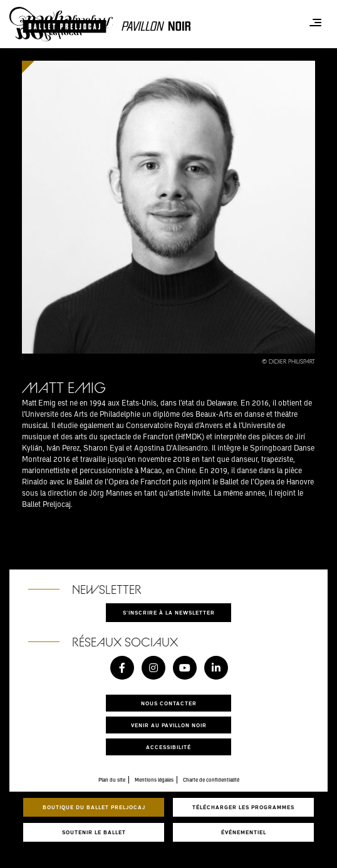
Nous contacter (169, 703)
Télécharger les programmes (243, 807)
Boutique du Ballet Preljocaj (94, 807)
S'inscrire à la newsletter (169, 612)
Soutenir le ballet (94, 832)
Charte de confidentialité (211, 780)
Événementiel (244, 832)
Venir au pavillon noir (169, 725)
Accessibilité (168, 747)
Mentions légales (154, 780)
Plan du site (112, 780)
